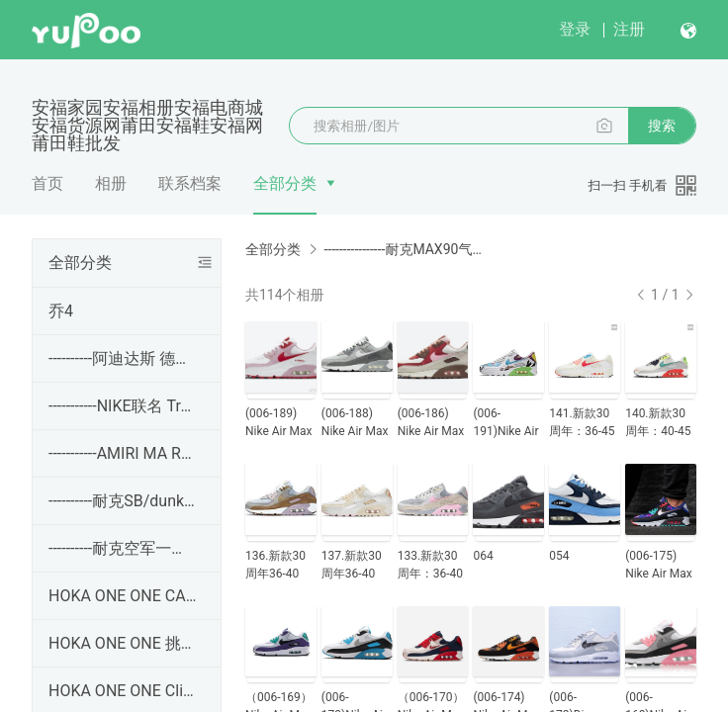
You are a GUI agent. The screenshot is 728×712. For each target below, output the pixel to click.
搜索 (662, 126)
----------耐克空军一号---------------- (123, 548)
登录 (575, 29)
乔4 (61, 311)
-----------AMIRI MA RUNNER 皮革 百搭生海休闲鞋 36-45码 (123, 453)
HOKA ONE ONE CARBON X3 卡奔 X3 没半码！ (123, 596)
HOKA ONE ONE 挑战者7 (123, 643)
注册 (629, 29)
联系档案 (190, 183)
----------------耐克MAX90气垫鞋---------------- (404, 249)
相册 (111, 183)
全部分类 (285, 183)
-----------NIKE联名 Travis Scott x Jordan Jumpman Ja (123, 406)
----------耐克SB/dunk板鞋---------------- (123, 501)
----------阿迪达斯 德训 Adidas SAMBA (123, 358)
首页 (47, 183)
